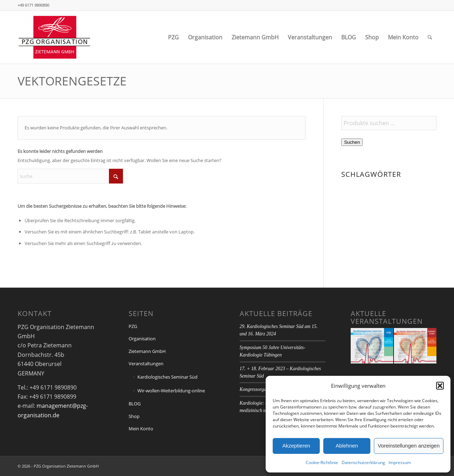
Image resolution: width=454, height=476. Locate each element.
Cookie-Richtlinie (322, 462)
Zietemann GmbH (147, 351)
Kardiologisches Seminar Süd (167, 377)
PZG (133, 326)
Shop (134, 416)
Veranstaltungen (146, 364)
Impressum (400, 462)
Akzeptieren (296, 446)
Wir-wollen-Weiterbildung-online (171, 391)
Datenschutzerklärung (363, 462)
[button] (440, 386)
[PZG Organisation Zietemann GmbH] (54, 37)
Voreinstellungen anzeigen (409, 446)
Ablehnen (347, 446)
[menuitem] (173, 37)
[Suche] (430, 37)
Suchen (352, 142)
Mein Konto (141, 429)
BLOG (135, 404)
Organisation (142, 339)
